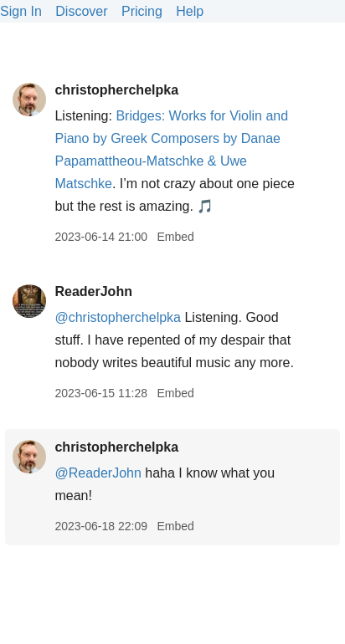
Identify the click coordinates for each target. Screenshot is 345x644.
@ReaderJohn (98, 473)
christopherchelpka (116, 90)
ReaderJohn (93, 291)
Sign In (21, 11)
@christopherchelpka (118, 317)
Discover (81, 11)
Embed (175, 237)
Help (190, 11)
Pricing (142, 11)
